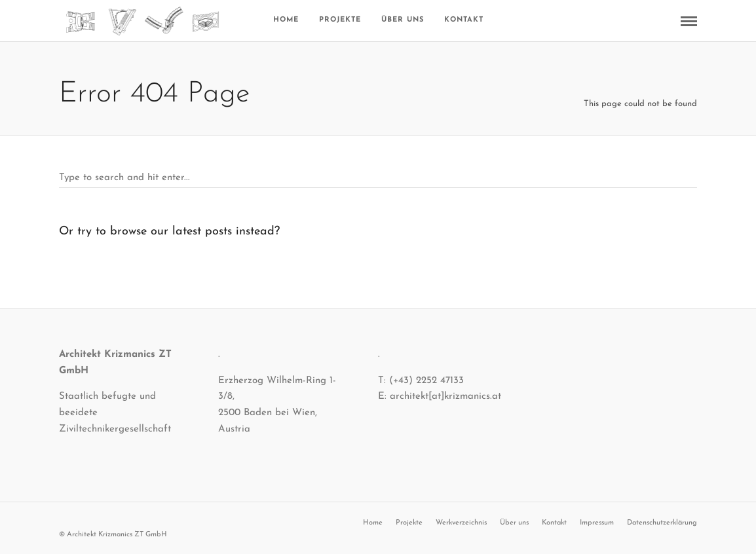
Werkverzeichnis (461, 523)
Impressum (597, 523)
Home (286, 20)
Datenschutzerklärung (662, 523)
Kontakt (464, 20)
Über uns (403, 20)
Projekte (340, 20)
